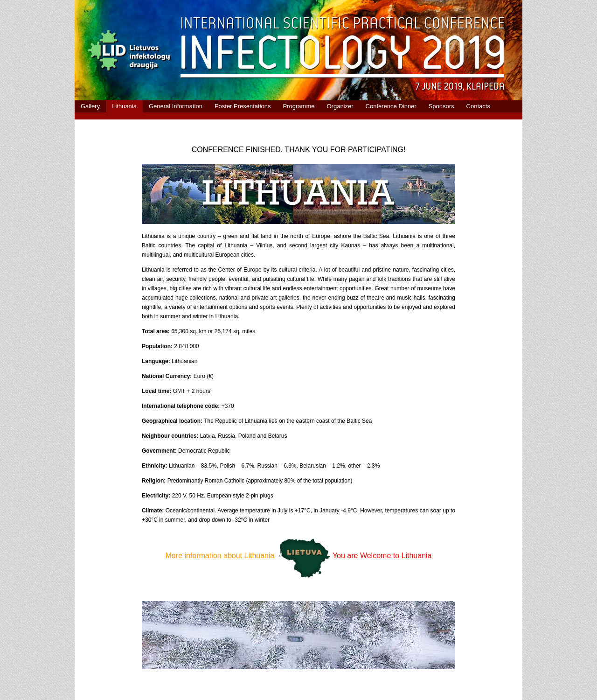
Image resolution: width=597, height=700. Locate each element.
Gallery (90, 106)
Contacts (478, 106)
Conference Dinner (391, 106)
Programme (299, 106)
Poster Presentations (243, 106)
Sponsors (441, 106)
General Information (176, 106)
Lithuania (124, 106)
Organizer (340, 106)
